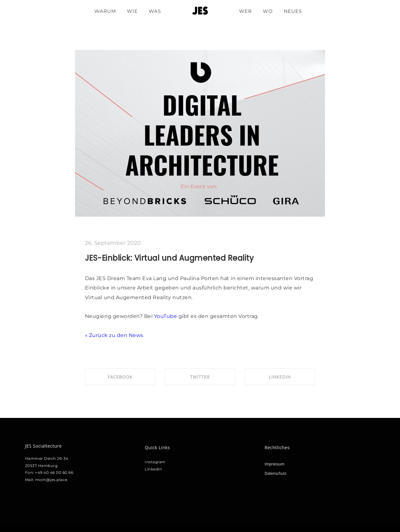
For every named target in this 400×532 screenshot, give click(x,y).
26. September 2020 (113, 243)
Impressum (275, 464)
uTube (169, 316)
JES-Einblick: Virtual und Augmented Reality (170, 258)
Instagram (155, 462)
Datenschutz (276, 473)
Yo (157, 316)
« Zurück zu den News (114, 335)
